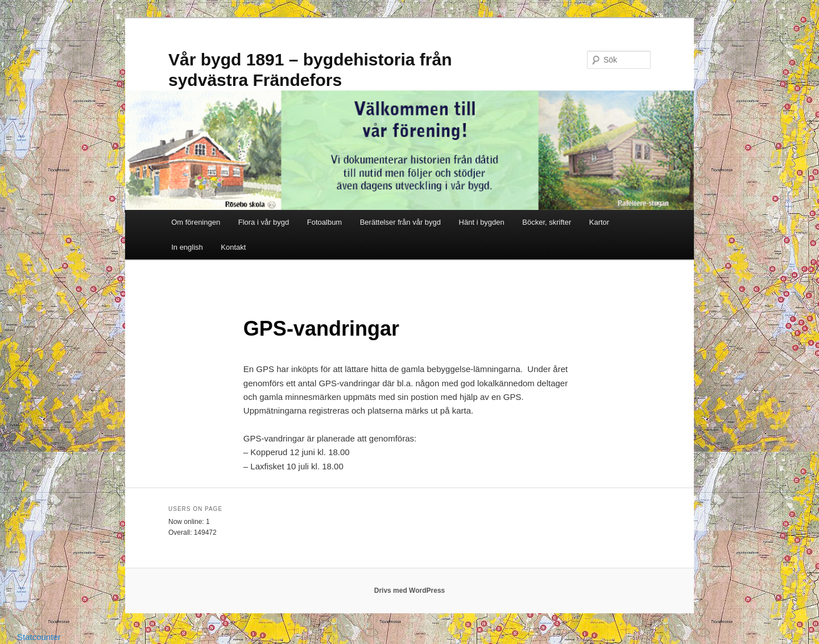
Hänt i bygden (482, 222)
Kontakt (233, 247)
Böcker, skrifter (547, 222)
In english (187, 247)
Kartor (599, 222)
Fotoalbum (324, 222)
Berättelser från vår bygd (400, 222)
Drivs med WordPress (410, 591)
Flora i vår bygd (264, 222)
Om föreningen (196, 222)
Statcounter (39, 637)
